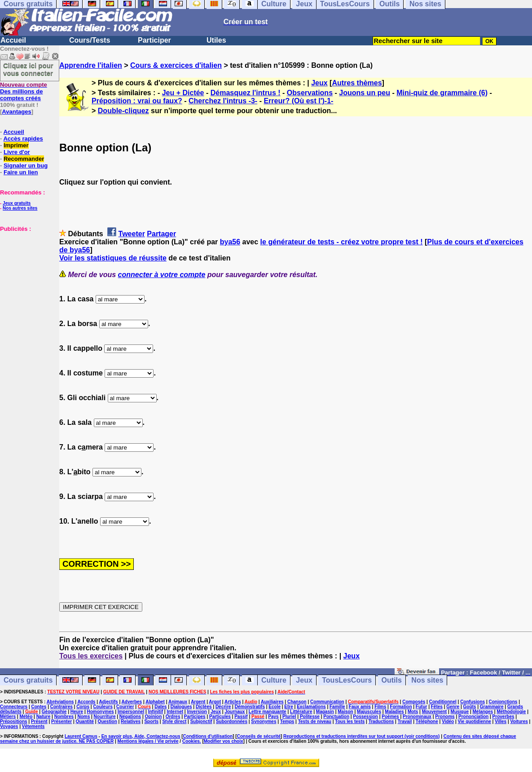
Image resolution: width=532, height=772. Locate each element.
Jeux (319, 83)
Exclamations (311, 707)
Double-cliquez (123, 111)
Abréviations (60, 702)
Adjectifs (108, 702)
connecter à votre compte (162, 275)
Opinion (154, 717)
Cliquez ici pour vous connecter (28, 69)
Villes (501, 721)
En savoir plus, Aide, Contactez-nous (141, 736)
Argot (215, 702)
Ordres (173, 717)
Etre (288, 707)
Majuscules (369, 712)
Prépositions (14, 721)
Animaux (178, 702)
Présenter (62, 721)
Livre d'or (17, 152)
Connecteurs (14, 707)
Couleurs (103, 707)
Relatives (131, 721)
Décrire (223, 707)
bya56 (230, 242)
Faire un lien (21, 172)
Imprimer (16, 145)
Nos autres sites (20, 208)
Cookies (191, 741)
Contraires (62, 707)
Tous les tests (350, 721)
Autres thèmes (357, 83)
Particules (220, 717)
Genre (453, 707)
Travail (405, 721)
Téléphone (427, 721)
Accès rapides (23, 139)
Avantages (16, 112)
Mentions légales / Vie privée (148, 741)
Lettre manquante (268, 712)
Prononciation (473, 717)
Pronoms (445, 717)
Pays (273, 717)
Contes (39, 707)
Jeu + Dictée (183, 93)
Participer (154, 40)
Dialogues (181, 707)
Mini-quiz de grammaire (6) (442, 93)
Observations (310, 93)
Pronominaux (417, 717)
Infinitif (156, 712)
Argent (198, 702)
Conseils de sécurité (259, 736)
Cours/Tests (90, 40)
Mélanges (483, 712)
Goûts (470, 707)
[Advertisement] (27, 277)
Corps (83, 707)
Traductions (381, 721)
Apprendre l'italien (91, 65)
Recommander (24, 159)
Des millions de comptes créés (24, 91)
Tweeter (132, 234)
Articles (233, 702)
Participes (195, 717)
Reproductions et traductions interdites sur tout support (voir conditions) (361, 736)
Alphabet (155, 702)
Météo (26, 717)
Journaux (235, 712)
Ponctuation (336, 717)
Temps (287, 721)
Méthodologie (511, 712)
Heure (77, 712)
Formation (401, 707)
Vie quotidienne (475, 721)
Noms (84, 717)
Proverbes (503, 717)
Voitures (519, 721)
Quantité (85, 721)
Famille (337, 707)
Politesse (310, 717)
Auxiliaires (272, 702)
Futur (422, 707)
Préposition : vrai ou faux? (137, 101)
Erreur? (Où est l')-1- (298, 101)
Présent (39, 721)
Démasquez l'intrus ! (246, 93)
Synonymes (264, 721)
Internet (175, 712)
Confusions (473, 702)
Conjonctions (503, 702)
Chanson (297, 702)
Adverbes (132, 702)
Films (380, 707)
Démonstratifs (250, 707)
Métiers (8, 717)
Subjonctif (201, 721)
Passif (241, 717)
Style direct (174, 721)
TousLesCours (347, 680)
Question (107, 721)
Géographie (54, 712)
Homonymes (101, 712)
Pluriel (289, 717)
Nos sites (427, 680)
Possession (365, 717)
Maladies (394, 712)
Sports (151, 721)
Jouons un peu (365, 93)
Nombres (64, 717)
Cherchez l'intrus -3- (223, 101)
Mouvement (435, 712)
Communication (327, 702)
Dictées (204, 707)
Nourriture (105, 717)
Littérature (301, 712)
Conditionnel (443, 702)
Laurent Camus (81, 736)
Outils (392, 680)
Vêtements (33, 726)
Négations (130, 717)
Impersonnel (131, 712)
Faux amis (360, 707)
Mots (413, 712)
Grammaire (492, 707)
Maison (345, 712)
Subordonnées (232, 721)
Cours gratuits (28, 680)
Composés (414, 702)
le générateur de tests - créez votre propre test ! (342, 242)
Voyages (9, 726)
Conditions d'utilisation (208, 736)
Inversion (197, 712)
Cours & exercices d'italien (176, 65)
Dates (160, 707)
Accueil (13, 40)
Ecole (275, 707)
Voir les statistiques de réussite (113, 258)
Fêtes (437, 707)
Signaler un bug (26, 165)
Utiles (216, 40)
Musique (460, 712)
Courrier (125, 707)
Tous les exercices (91, 656)
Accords (86, 702)
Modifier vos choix (224, 741)
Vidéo (448, 721)
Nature (44, 717)
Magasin (325, 712)
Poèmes (390, 717)
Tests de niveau (315, 721)
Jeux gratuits (17, 203)
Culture (274, 680)
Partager (161, 234)
